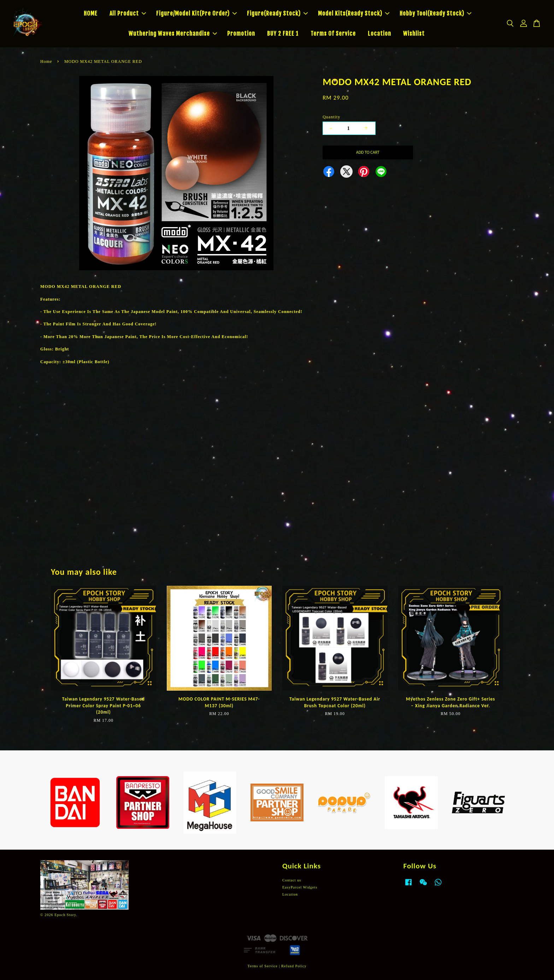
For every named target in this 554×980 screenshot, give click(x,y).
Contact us (292, 880)
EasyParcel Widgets (300, 887)
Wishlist (414, 34)
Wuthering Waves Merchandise (173, 34)
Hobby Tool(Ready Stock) (435, 13)
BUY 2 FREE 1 (283, 34)
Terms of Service (262, 966)
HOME (91, 13)
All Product (128, 13)
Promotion (241, 34)
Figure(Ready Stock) (277, 13)
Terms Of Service (333, 34)
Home (46, 61)
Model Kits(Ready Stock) (354, 13)
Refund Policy (294, 966)
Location (379, 34)
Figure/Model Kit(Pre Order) (196, 13)
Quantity (331, 117)
